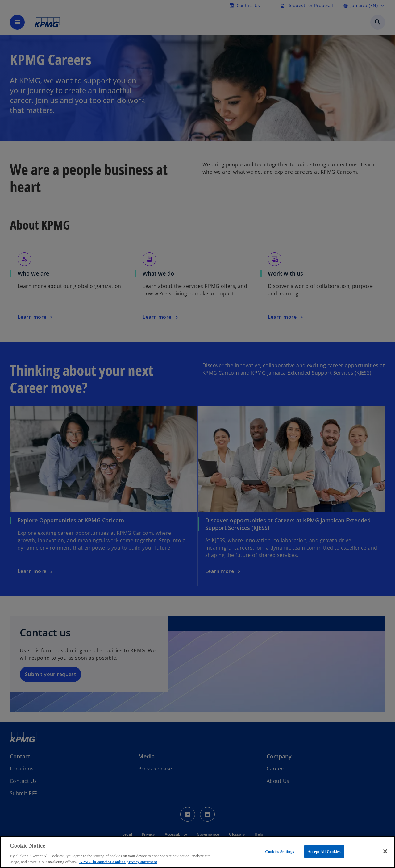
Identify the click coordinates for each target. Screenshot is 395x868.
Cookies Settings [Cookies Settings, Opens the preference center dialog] (279, 851)
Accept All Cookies (324, 851)
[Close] (385, 851)
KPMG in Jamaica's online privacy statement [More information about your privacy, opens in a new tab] (118, 862)
